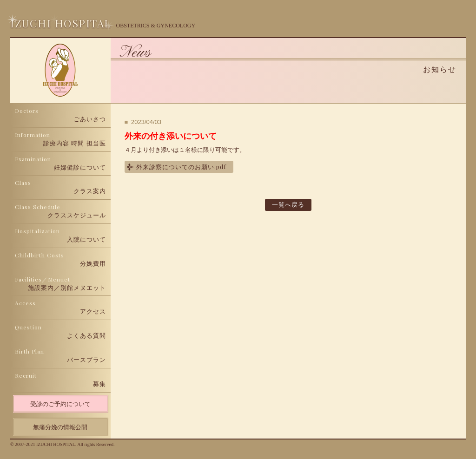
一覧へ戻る (288, 205)
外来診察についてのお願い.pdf (181, 167)
